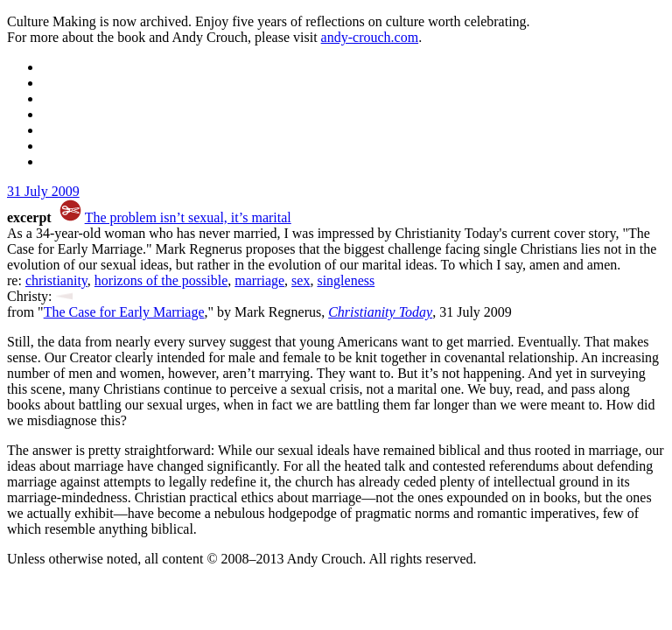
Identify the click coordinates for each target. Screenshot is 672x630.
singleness (346, 280)
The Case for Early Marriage (124, 312)
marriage (259, 280)
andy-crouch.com (370, 37)
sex (301, 280)
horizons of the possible (161, 280)
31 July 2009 (43, 191)
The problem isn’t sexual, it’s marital (188, 217)
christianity (56, 280)
